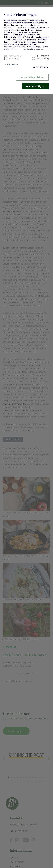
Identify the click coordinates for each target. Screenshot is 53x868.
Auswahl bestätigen (32, 77)
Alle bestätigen (35, 86)
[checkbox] (6, 56)
